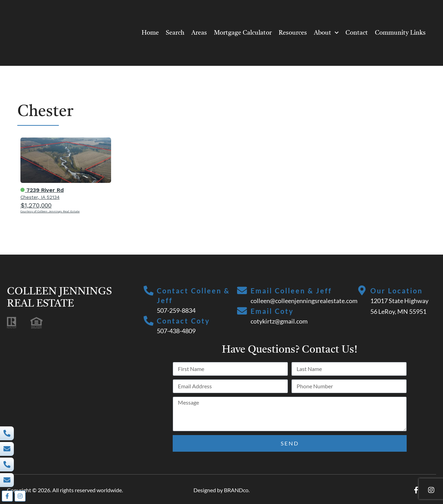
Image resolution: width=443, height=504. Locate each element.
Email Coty (273, 311)
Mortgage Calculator (243, 33)
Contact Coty (184, 321)
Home (150, 33)
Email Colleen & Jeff (292, 291)
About (326, 33)
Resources (293, 33)
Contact (357, 33)
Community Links (400, 33)
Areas (199, 33)
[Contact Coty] (149, 321)
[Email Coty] (242, 311)
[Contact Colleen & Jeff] (149, 291)
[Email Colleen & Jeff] (242, 291)
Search (175, 33)
